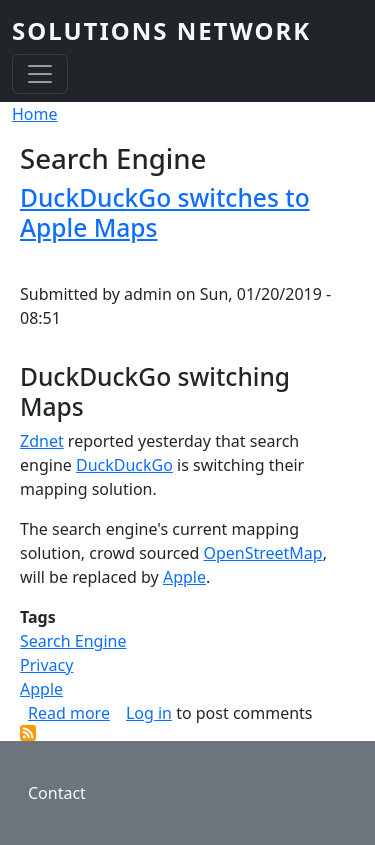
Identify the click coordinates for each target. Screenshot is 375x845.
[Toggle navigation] (40, 74)
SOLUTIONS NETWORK (161, 30)
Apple (184, 577)
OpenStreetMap (262, 553)
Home (35, 114)
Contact (57, 793)
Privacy (46, 665)
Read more (69, 713)
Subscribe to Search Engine (28, 733)
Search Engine (73, 641)
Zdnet (42, 441)
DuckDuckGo (124, 465)
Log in (149, 713)
